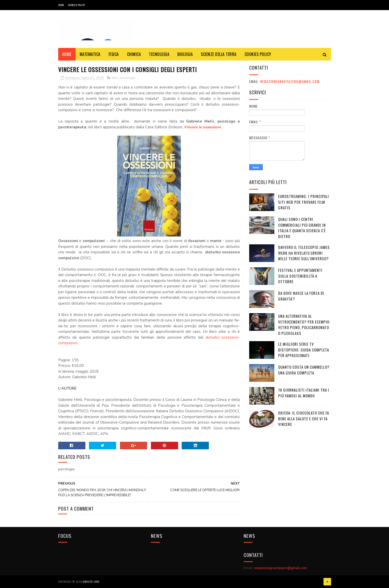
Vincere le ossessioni (202, 127)
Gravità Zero (91, 582)
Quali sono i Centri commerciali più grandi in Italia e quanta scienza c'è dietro (302, 228)
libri (115, 78)
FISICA (114, 54)
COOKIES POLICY (77, 5)
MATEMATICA (90, 54)
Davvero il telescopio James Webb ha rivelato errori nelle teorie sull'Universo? (304, 253)
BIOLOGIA (185, 54)
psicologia (127, 78)
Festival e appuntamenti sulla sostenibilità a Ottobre (300, 276)
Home (61, 5)
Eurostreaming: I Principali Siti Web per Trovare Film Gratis (304, 202)
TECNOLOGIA (159, 54)
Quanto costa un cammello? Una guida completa (304, 370)
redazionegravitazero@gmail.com (290, 81)
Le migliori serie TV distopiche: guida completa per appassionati (304, 350)
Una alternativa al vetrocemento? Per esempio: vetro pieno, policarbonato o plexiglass (304, 325)
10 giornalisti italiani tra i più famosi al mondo (304, 393)
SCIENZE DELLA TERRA (219, 54)
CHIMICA (134, 54)
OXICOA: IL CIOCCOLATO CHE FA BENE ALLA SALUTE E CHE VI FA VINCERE (304, 418)
